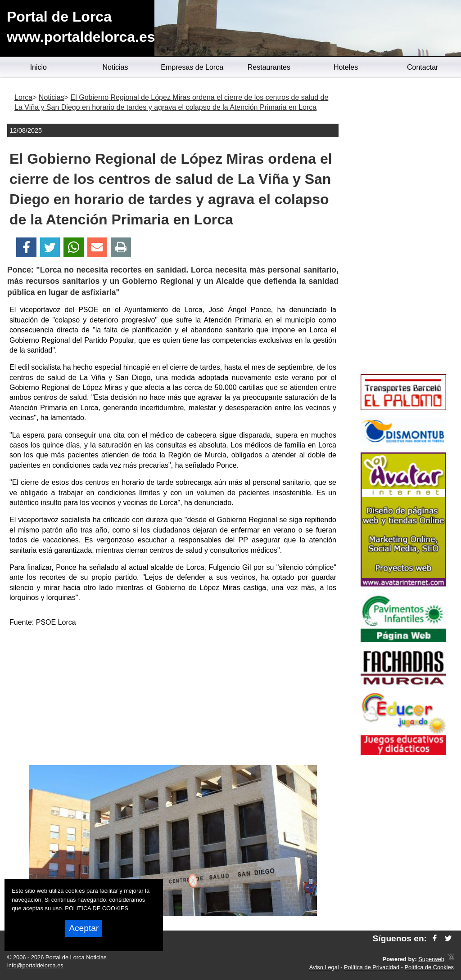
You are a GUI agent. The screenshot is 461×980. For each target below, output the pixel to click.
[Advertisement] (173, 698)
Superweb (431, 959)
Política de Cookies (429, 967)
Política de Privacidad (372, 967)
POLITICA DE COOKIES (97, 908)
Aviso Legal (324, 967)
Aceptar (84, 928)
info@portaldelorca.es (35, 965)
